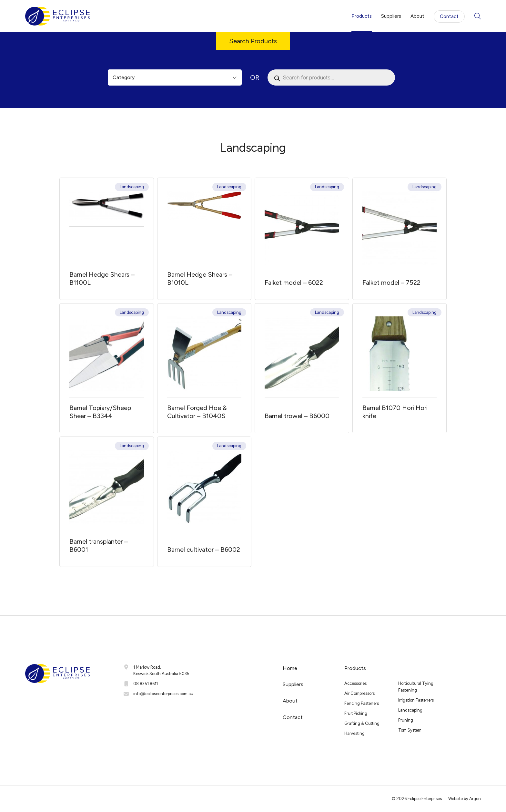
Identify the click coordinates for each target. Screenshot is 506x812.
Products (362, 16)
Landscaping (132, 187)
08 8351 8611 (146, 684)
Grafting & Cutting (362, 723)
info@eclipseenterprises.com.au (163, 694)
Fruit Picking (356, 713)
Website (455, 799)
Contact (449, 16)
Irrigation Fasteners (416, 700)
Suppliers (391, 16)
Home (290, 668)
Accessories (355, 683)
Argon (475, 799)
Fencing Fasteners (362, 703)
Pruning (406, 720)
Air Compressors (359, 693)
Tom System (410, 730)
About (417, 16)
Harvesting (354, 733)
